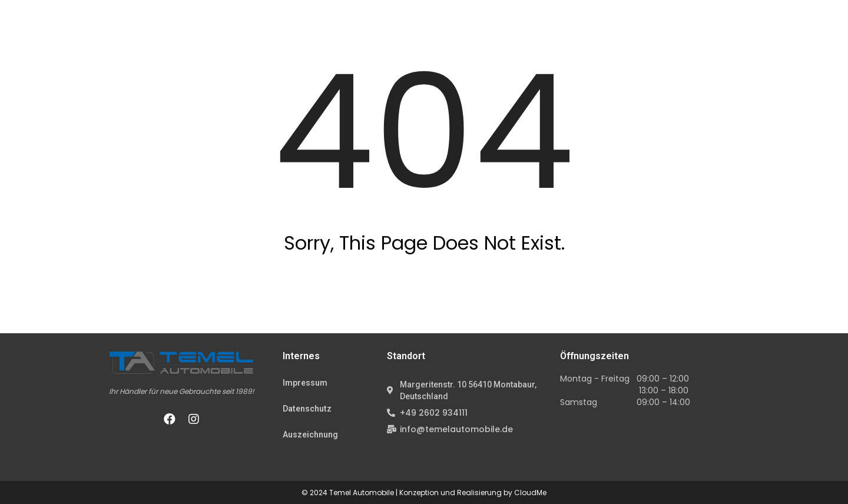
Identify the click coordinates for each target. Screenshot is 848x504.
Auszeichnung (310, 435)
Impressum (305, 383)
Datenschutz (307, 409)
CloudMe (530, 493)
